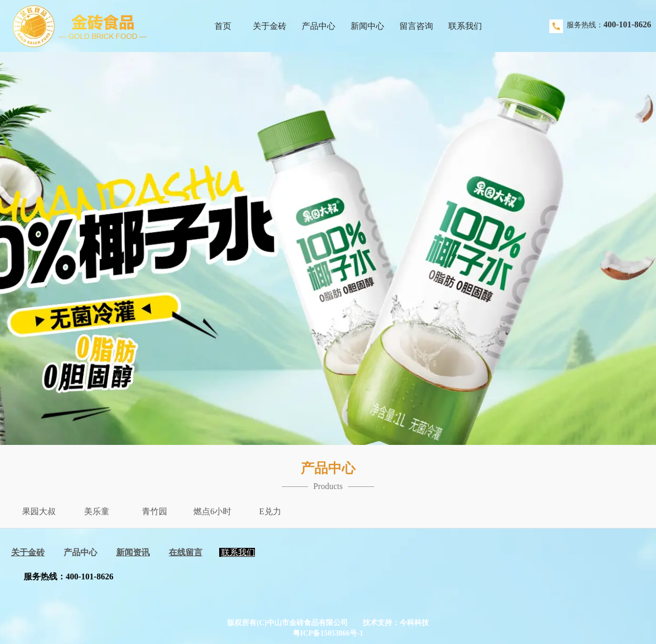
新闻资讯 (133, 552)
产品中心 (80, 552)
